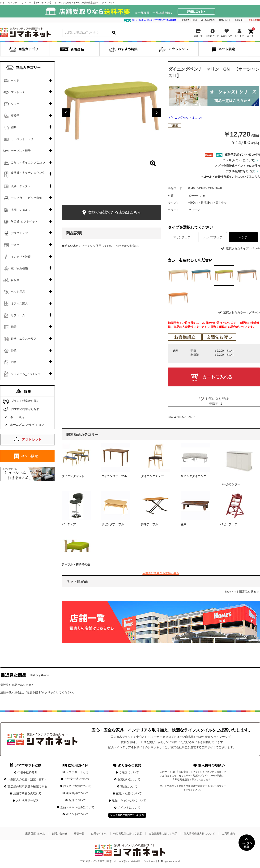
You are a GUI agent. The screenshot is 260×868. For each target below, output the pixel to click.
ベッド (15, 81)
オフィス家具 (19, 304)
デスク (15, 245)
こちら (256, 177)
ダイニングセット (73, 476)
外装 (14, 351)
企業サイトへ (99, 834)
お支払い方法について (77, 786)
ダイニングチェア (152, 476)
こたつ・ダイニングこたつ (28, 162)
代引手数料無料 (27, 772)
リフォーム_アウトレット (27, 374)
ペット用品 (18, 292)
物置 (14, 327)
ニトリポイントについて (240, 160)
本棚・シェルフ (21, 210)
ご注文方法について (77, 779)
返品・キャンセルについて (77, 807)
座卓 (183, 524)
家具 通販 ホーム (35, 834)
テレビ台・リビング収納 (26, 198)
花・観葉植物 (19, 268)
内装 (14, 362)
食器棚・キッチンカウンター (28, 175)
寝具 (14, 127)
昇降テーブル (149, 524)
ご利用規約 (228, 834)
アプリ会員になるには (242, 171)
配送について (77, 800)
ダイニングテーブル (114, 476)
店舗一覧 (79, 834)
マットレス (18, 92)
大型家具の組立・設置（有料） (27, 779)
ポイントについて (77, 814)
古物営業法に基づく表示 (163, 834)
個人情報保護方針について (199, 834)
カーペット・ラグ (22, 139)
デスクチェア (19, 233)
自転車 (15, 280)
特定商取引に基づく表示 (128, 834)
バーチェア (69, 524)
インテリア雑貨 (21, 257)
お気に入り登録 (217, 399)
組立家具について (77, 793)
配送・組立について (129, 793)
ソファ (15, 104)
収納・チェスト (21, 186)
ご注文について (129, 772)
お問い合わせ (225, 20)
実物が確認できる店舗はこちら (111, 212)
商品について (129, 787)
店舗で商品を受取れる (27, 793)
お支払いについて (129, 779)
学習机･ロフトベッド (24, 222)
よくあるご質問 (208, 20)
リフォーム (18, 315)
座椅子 (15, 116)
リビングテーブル (113, 524)
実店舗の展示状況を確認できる (27, 787)
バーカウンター (230, 484)
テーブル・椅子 (21, 151)
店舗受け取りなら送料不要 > (161, 573)
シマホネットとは (189, 20)
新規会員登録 (254, 20)
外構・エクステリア (24, 339)
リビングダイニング (193, 476)
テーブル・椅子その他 (76, 564)
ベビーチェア (229, 524)
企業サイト (239, 20)
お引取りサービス (27, 800)
